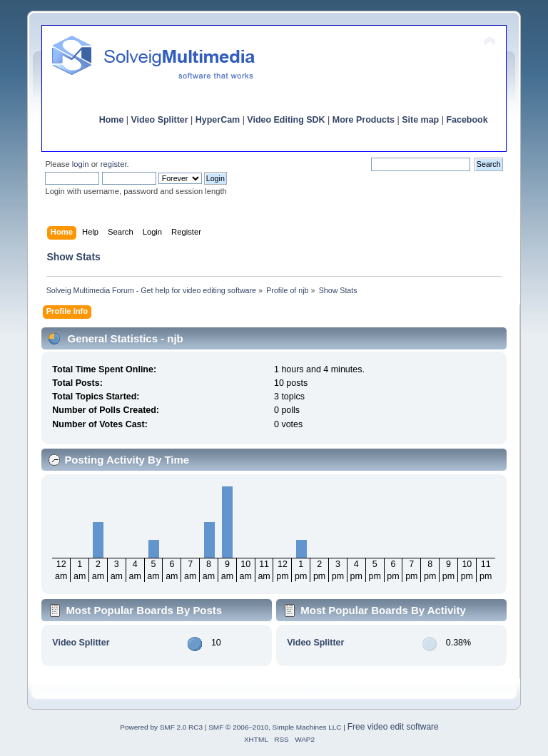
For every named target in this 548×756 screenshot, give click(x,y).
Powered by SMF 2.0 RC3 (161, 727)
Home (112, 120)
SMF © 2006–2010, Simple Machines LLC (275, 727)
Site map (420, 120)
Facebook (467, 120)
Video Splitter (160, 120)
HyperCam (218, 120)
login (81, 164)
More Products (364, 120)
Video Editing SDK (286, 120)
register (114, 164)
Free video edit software (393, 727)
